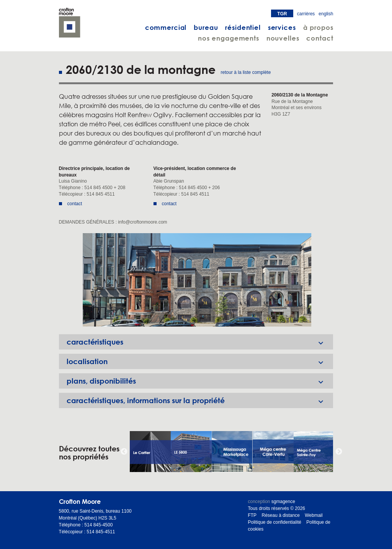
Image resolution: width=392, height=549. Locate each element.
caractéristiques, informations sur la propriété (200, 400)
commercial (166, 27)
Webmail (314, 515)
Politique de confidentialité (274, 522)
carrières (306, 14)
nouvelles (283, 38)
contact (320, 38)
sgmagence (283, 502)
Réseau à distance (280, 515)
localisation (200, 361)
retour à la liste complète (246, 72)
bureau (206, 27)
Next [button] (339, 452)
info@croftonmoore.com (142, 222)
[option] (196, 280)
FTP (252, 515)
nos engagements (229, 38)
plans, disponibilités (200, 381)
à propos (318, 27)
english (326, 14)
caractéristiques (200, 342)
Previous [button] (124, 452)
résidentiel (243, 27)
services (282, 27)
